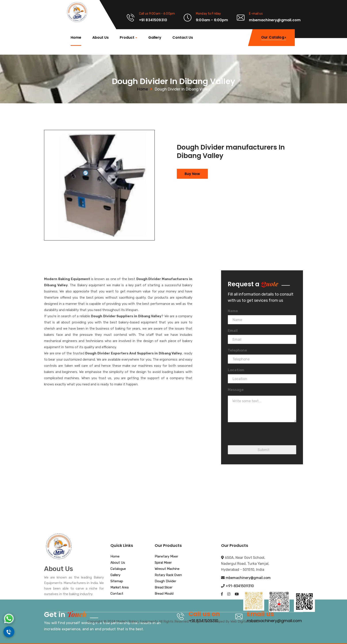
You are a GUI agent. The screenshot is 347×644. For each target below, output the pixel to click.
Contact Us (183, 38)
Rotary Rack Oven (168, 575)
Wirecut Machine (167, 569)
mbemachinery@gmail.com (248, 578)
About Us (100, 38)
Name (233, 311)
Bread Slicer (164, 588)
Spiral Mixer (163, 563)
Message (236, 390)
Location (236, 370)
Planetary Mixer (166, 557)
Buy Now (192, 174)
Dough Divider (165, 581)
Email (233, 331)
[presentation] (261, 436)
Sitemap (117, 581)
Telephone (237, 350)
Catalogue (118, 569)
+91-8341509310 (240, 586)
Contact (117, 594)
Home (76, 38)
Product (127, 38)
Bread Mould (164, 594)
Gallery (155, 38)
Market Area (120, 588)
